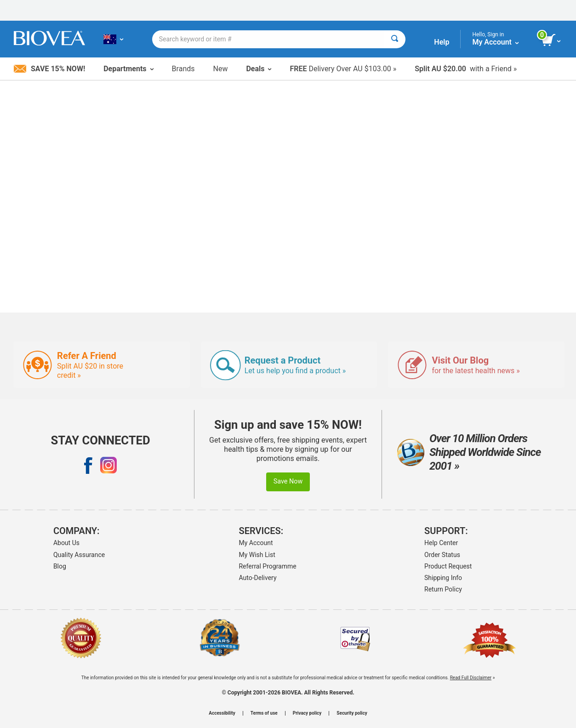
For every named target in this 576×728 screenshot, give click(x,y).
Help (442, 42)
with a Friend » (466, 69)
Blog (60, 566)
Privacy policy (307, 713)
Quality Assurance (79, 555)
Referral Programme (267, 566)
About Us (66, 543)
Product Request (448, 566)
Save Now (288, 481)
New (221, 69)
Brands (183, 69)
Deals (259, 69)
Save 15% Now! (49, 69)
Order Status (442, 555)
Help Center (441, 543)
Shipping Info (443, 578)
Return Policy (443, 589)
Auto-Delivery (257, 578)
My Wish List (257, 555)
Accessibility (222, 713)
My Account (256, 543)
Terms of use (264, 713)
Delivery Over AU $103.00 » (343, 69)
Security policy (352, 713)
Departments (128, 69)
